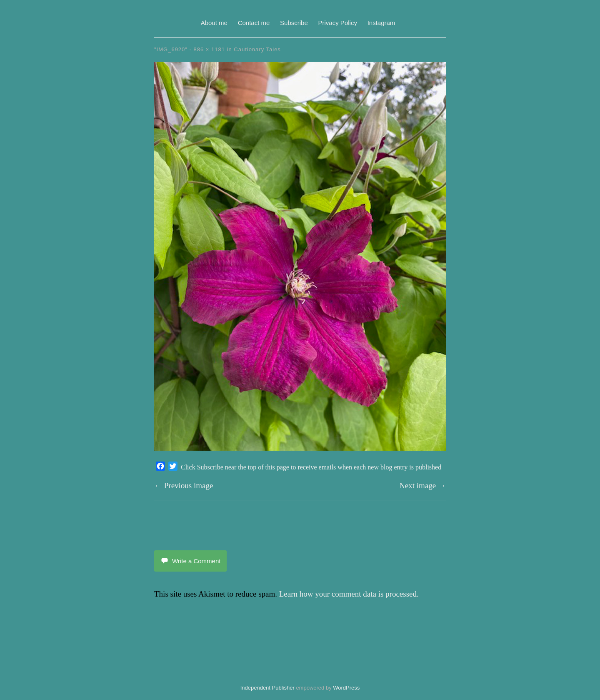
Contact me (254, 23)
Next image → (422, 485)
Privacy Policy (338, 23)
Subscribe (294, 23)
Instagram (381, 23)
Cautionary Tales (257, 49)
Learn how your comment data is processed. (349, 594)
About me (214, 23)
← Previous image (184, 485)
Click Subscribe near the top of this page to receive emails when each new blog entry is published (311, 467)
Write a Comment (190, 561)
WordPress (346, 688)
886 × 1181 (209, 49)
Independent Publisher (267, 688)
